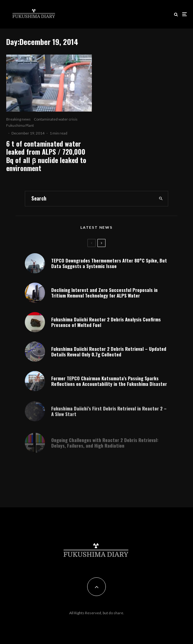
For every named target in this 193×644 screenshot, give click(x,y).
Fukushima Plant (20, 125)
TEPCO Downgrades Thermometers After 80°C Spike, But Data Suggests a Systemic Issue (109, 263)
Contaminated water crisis (56, 119)
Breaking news (18, 119)
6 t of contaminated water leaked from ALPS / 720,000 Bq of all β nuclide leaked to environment (46, 156)
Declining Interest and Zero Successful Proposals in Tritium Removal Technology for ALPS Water (104, 293)
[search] (161, 199)
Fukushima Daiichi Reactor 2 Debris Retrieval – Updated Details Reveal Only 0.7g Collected (109, 353)
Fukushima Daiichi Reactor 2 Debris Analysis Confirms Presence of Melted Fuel (106, 322)
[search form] (90, 199)
